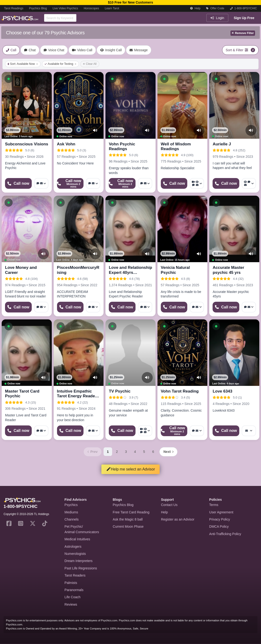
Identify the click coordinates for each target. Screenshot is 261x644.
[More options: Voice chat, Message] (41, 183)
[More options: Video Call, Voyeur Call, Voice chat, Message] (197, 183)
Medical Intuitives (77, 539)
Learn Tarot (112, 8)
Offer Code (215, 8)
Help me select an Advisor (131, 469)
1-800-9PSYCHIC (243, 8)
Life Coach (72, 597)
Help (195, 8)
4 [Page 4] (135, 452)
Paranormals (74, 590)
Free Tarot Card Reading (131, 512)
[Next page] (168, 452)
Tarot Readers (75, 575)
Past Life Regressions (81, 568)
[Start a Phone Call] (18, 183)
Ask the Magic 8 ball (128, 519)
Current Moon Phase (128, 526)
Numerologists (75, 554)
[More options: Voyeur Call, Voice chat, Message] (249, 183)
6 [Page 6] (153, 452)
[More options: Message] (249, 431)
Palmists (71, 583)
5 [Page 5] (144, 452)
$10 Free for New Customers (130, 2)
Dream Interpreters (78, 561)
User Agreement (221, 512)
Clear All (90, 64)
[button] (9, 79)
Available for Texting (60, 64)
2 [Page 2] (117, 452)
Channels (71, 519)
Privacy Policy (220, 519)
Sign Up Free (244, 18)
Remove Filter (243, 33)
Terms (214, 505)
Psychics (71, 505)
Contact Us (169, 505)
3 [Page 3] (126, 452)
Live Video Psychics (65, 8)
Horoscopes (91, 8)
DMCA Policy (219, 526)
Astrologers (73, 547)
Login (217, 18)
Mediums (71, 512)
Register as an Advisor (178, 519)
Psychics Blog (38, 8)
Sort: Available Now (23, 64)
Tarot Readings (14, 8)
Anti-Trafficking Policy (225, 534)
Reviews (71, 604)
